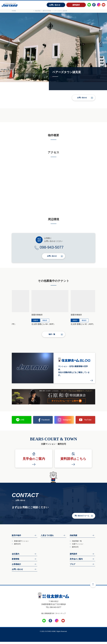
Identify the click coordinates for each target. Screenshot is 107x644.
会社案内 (16, 556)
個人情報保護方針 (48, 615)
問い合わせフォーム (82, 518)
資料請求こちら (73, 461)
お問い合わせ (55, 5)
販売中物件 (16, 538)
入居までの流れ (47, 538)
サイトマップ (61, 615)
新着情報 (16, 561)
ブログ (72, 566)
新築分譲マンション (21, 543)
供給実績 (73, 538)
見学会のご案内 (76, 561)
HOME (14, 11)
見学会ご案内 (34, 461)
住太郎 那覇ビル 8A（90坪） (24, 326)
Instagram (67, 422)
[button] (12, 303)
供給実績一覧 (77, 543)
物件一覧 (52, 336)
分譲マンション (78, 546)
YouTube (88, 422)
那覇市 (16, 322)
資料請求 (76, 5)
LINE (22, 422)
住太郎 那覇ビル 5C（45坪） (67, 326)
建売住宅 (17, 546)
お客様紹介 (16, 566)
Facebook (46, 422)
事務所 (25, 322)
